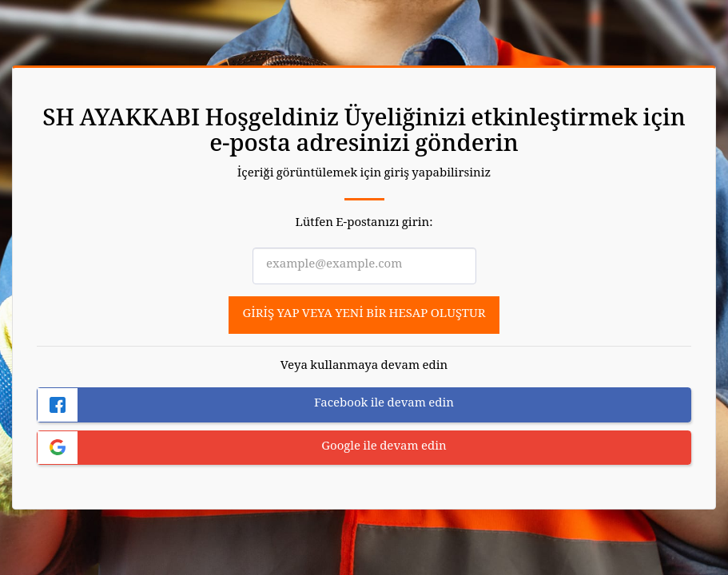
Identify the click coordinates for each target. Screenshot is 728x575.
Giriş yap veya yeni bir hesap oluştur (364, 315)
